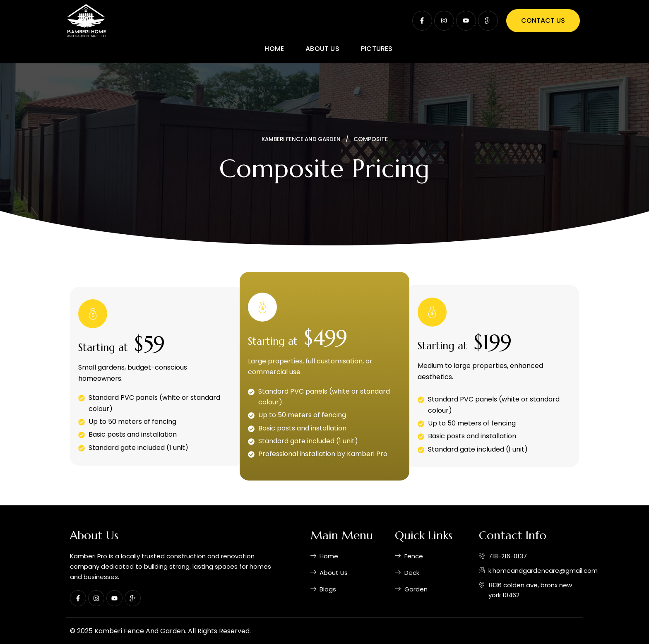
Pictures (377, 49)
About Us (322, 49)
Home (274, 49)
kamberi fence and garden (301, 139)
